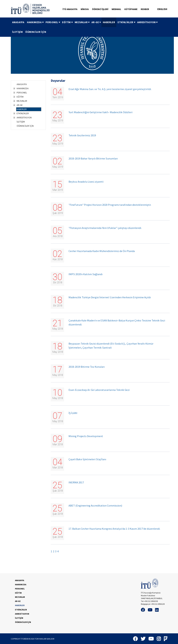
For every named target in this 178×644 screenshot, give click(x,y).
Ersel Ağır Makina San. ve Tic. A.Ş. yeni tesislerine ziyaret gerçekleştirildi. (110, 89)
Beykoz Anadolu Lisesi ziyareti (86, 182)
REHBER (145, 9)
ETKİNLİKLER (127, 22)
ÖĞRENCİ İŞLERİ (100, 9)
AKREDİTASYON (148, 22)
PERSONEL (53, 22)
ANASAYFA (18, 22)
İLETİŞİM (17, 32)
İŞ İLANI (73, 413)
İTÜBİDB (25, 639)
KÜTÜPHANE (131, 9)
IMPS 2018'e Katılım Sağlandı (86, 274)
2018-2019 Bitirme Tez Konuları (87, 367)
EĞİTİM (68, 22)
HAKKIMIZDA (36, 22)
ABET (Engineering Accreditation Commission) (95, 506)
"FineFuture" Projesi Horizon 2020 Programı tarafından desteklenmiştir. (110, 205)
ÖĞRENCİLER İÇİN (36, 32)
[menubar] (89, 27)
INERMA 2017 (76, 482)
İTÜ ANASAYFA (70, 9)
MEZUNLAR (82, 22)
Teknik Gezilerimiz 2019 (82, 135)
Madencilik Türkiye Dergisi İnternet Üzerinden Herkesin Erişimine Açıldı (110, 297)
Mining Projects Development (86, 436)
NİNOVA (85, 9)
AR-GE (96, 22)
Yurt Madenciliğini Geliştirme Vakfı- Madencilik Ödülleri (100, 112)
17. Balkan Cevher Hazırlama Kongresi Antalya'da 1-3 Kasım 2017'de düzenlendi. (114, 529)
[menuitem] (18, 22)
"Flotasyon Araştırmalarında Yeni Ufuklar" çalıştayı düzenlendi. (105, 228)
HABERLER (109, 22)
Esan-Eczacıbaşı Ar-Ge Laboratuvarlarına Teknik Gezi (99, 390)
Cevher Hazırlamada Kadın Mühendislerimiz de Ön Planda (102, 251)
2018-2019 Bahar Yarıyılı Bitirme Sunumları (93, 159)
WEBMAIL (116, 9)
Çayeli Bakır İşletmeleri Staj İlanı (87, 459)
